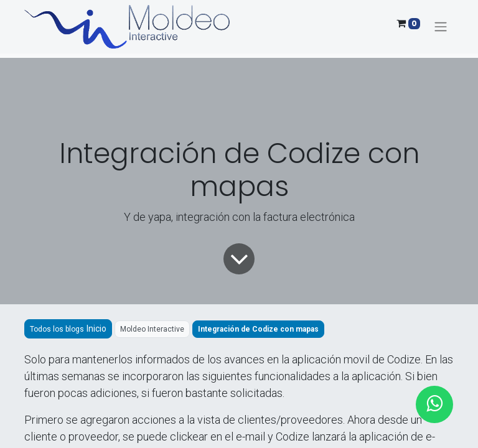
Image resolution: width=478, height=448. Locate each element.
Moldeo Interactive (152, 329)
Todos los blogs (57, 329)
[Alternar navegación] (441, 27)
